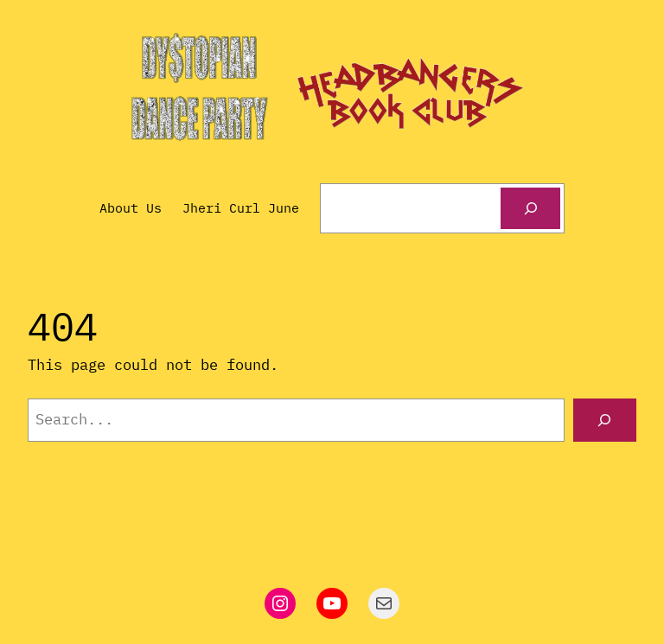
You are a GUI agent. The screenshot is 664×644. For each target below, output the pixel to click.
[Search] (530, 208)
